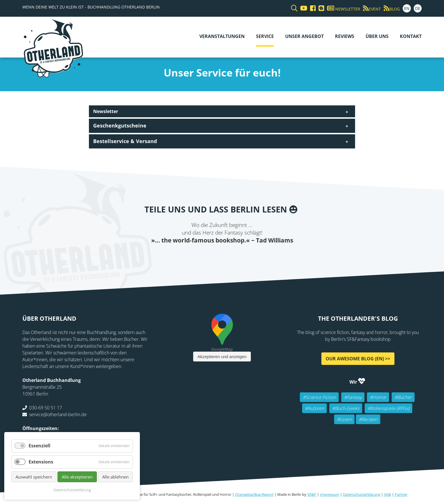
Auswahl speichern (34, 477)
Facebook (194, 256)
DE (418, 8)
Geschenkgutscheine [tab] (120, 126)
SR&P (312, 494)
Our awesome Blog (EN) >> (358, 358)
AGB (388, 494)
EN (407, 8)
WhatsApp (239, 256)
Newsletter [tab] (106, 111)
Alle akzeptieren (77, 477)
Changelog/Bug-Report (254, 494)
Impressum (330, 494)
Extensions (41, 462)
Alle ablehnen (115, 477)
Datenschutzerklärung (362, 494)
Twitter (205, 256)
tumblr (250, 256)
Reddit (228, 256)
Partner (401, 494)
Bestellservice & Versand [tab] (125, 141)
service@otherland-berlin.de (58, 414)
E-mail (216, 256)
